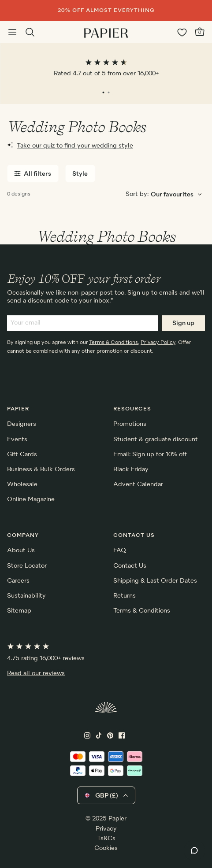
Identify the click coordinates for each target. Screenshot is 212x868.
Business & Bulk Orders (41, 469)
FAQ (120, 550)
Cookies (106, 848)
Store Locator (27, 566)
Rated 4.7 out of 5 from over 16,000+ (106, 74)
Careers (18, 581)
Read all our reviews (36, 673)
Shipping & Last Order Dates (155, 581)
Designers (22, 424)
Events (17, 440)
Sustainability (26, 596)
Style (80, 174)
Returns (125, 596)
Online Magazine (31, 499)
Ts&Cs (106, 838)
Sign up (183, 323)
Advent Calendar (138, 484)
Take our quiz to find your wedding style (70, 145)
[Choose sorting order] (178, 195)
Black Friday (131, 469)
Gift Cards (22, 454)
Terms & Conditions (113, 343)
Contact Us (130, 566)
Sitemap (19, 611)
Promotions (130, 424)
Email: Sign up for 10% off (150, 454)
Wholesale (22, 484)
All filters (33, 174)
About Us (21, 550)
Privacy (106, 829)
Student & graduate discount (156, 440)
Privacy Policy (158, 343)
